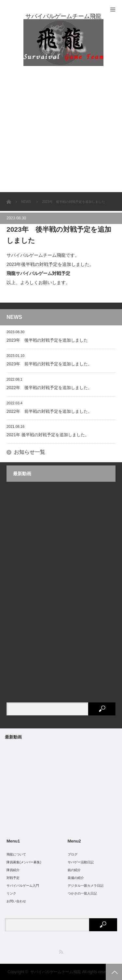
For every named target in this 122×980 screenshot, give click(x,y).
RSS (61, 952)
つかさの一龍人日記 (82, 893)
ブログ (73, 854)
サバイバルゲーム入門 (23, 886)
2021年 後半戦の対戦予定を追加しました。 (48, 435)
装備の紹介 (76, 878)
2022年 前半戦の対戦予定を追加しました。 (49, 411)
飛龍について (16, 854)
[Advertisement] (61, 128)
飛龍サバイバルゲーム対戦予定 (38, 273)
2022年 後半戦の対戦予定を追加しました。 (49, 388)
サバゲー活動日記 (81, 862)
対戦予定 (13, 878)
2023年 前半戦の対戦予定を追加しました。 (49, 364)
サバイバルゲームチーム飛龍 (56, 972)
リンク (11, 893)
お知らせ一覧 (30, 452)
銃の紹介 (74, 870)
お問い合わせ (16, 901)
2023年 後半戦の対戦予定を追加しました (47, 340)
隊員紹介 (13, 870)
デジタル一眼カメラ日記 (86, 886)
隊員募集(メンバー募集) (24, 862)
